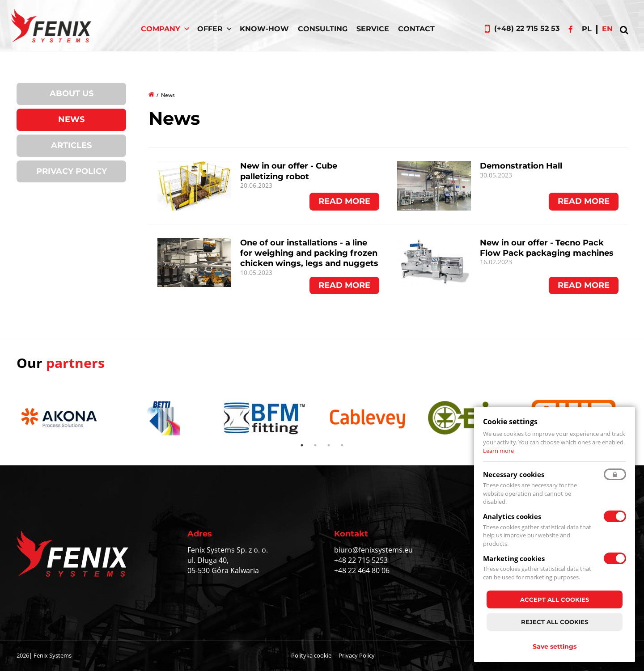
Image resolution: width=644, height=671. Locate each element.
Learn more (498, 451)
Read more (344, 201)
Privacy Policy (72, 171)
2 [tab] (315, 445)
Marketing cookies (514, 558)
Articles (71, 145)
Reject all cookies (555, 622)
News (71, 119)
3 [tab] (329, 445)
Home (152, 94)
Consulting (323, 29)
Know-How (264, 29)
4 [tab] (342, 445)
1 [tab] (302, 445)
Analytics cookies (512, 516)
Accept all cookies (555, 599)
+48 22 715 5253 (361, 560)
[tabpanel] (64, 419)
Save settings (555, 646)
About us (72, 93)
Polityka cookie (311, 655)
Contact (416, 29)
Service (373, 29)
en (607, 29)
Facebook (571, 29)
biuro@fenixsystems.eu (373, 550)
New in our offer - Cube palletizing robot (289, 171)
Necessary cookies (514, 474)
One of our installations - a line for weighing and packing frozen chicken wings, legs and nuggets (309, 253)
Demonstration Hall (521, 166)
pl (587, 29)
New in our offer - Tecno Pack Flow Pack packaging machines (547, 248)
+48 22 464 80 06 (362, 570)
